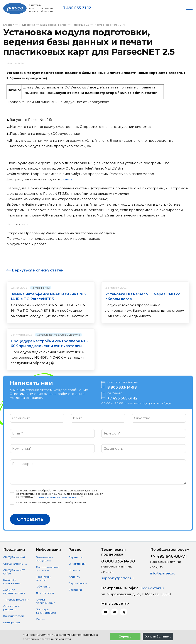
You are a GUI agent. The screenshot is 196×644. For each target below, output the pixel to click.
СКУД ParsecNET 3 (15, 564)
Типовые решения (16, 600)
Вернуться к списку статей (38, 270)
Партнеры (76, 557)
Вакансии (75, 590)
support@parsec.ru (117, 578)
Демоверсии (45, 593)
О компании (77, 564)
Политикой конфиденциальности (57, 497)
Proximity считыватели (12, 582)
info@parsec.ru (163, 573)
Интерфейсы (41, 287)
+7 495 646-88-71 (168, 556)
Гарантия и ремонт (44, 578)
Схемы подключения (46, 601)
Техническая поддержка (45, 559)
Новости (74, 570)
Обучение (43, 587)
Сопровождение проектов (48, 569)
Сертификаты (78, 583)
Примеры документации (46, 611)
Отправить (30, 519)
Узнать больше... (158, 637)
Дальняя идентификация (14, 591)
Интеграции (12, 622)
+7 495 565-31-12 (76, 8)
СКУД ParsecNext (14, 557)
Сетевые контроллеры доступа (58, 334)
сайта (68, 179)
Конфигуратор (14, 616)
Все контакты (152, 588)
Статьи (40, 619)
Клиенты (74, 577)
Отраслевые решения (12, 608)
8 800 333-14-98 (122, 387)
